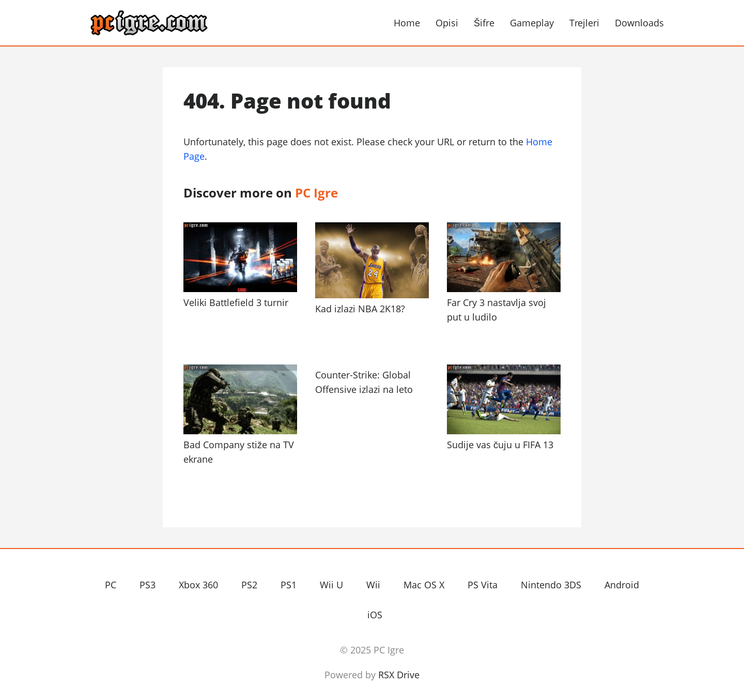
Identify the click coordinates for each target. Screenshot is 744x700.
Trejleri (584, 23)
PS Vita (483, 585)
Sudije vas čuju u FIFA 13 (500, 445)
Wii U (331, 585)
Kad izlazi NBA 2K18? (360, 309)
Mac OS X (424, 585)
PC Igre (181, 23)
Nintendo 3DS (551, 585)
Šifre (484, 23)
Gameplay (532, 23)
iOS (375, 615)
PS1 (289, 585)
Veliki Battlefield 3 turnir (236, 302)
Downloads (639, 23)
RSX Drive (399, 675)
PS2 (249, 585)
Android (622, 585)
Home (407, 23)
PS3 (148, 585)
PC (111, 585)
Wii (373, 585)
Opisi (447, 23)
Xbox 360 (198, 585)
